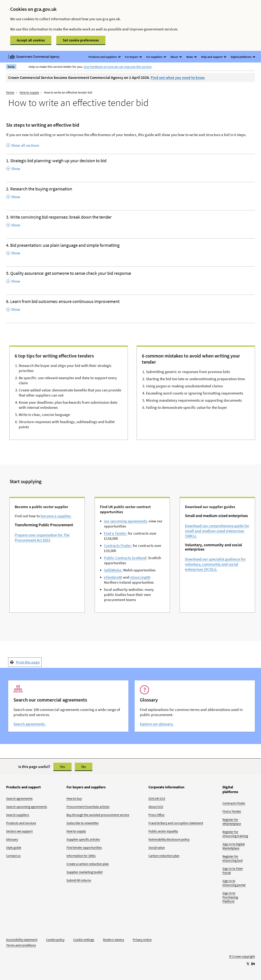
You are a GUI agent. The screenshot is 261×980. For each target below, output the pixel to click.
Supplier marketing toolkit (85, 872)
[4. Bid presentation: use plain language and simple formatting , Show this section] (130, 250)
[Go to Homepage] (242, 943)
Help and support (213, 57)
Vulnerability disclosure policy (169, 839)
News (191, 57)
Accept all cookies (31, 40)
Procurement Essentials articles (88, 807)
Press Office (156, 815)
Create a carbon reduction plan (88, 864)
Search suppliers (18, 815)
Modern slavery (113, 940)
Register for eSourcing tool (233, 858)
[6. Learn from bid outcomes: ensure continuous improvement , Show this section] (130, 307)
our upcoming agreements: (126, 521)
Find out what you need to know (178, 77)
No (84, 767)
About (176, 57)
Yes (62, 767)
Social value (157, 847)
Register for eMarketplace (232, 821)
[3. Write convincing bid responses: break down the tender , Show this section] (130, 222)
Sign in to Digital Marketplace (234, 846)
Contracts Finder (234, 803)
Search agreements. (30, 724)
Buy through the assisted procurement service (98, 815)
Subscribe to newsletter (83, 823)
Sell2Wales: (113, 570)
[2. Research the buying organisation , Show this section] (130, 194)
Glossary (12, 839)
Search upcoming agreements (27, 807)
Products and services (21, 823)
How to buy (74, 798)
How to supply (29, 92)
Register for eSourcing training (235, 834)
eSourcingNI (140, 577)
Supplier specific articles (83, 839)
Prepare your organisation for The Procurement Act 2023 (42, 537)
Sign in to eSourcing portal (234, 883)
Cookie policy (55, 940)
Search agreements (19, 798)
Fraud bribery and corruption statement (176, 823)
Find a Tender (232, 811)
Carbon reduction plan (164, 856)
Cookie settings (84, 940)
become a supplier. (56, 516)
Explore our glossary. (157, 724)
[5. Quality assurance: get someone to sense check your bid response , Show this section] (130, 278)
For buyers (133, 57)
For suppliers (156, 57)
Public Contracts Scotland (125, 558)
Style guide (14, 847)
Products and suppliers (104, 57)
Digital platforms (243, 57)
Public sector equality (163, 831)
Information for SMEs (81, 856)
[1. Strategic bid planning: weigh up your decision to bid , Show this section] (130, 166)
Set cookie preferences (81, 40)
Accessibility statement (22, 940)
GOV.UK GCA (157, 798)
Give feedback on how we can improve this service (118, 67)
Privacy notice (142, 940)
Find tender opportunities (84, 847)
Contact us (13, 856)
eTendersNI (113, 577)
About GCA (156, 807)
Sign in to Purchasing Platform (230, 897)
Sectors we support (19, 831)
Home (10, 92)
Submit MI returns (79, 880)
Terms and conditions (21, 945)
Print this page (28, 662)
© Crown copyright (242, 956)
